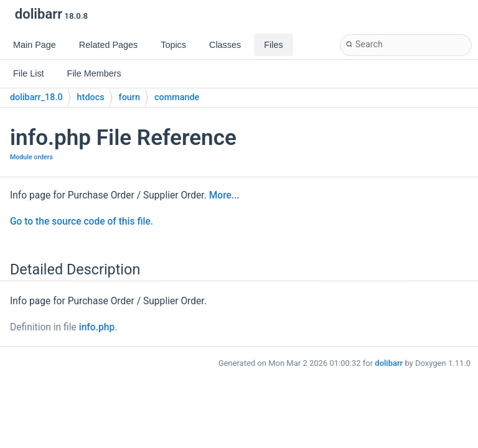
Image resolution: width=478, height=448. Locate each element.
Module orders (31, 157)
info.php (97, 327)
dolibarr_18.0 (36, 97)
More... (224, 195)
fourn (129, 97)
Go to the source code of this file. (82, 222)
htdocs (91, 97)
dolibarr (389, 363)
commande (177, 97)
